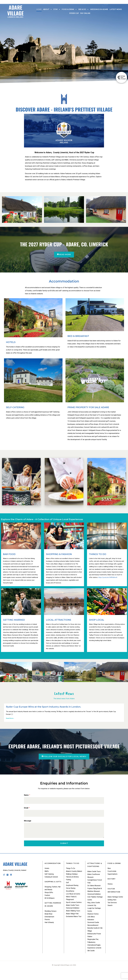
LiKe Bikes (91, 923)
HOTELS (11, 342)
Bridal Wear (49, 919)
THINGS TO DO (98, 555)
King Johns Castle (94, 908)
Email (26, 809)
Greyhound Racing (73, 893)
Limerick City (92, 911)
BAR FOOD (9, 555)
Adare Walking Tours (74, 920)
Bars (109, 871)
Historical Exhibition (73, 917)
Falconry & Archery (73, 883)
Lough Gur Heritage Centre (95, 916)
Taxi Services (112, 907)
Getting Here (112, 904)
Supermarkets (113, 877)
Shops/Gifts (49, 897)
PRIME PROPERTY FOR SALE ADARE (88, 408)
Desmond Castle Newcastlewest (94, 931)
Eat (64, 499)
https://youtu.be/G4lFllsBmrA (108, 578)
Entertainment (50, 922)
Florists (47, 925)
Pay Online (85, 13)
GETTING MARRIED (14, 620)
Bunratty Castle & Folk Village (94, 937)
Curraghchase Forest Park (95, 885)
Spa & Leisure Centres (74, 911)
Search (110, 910)
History (110, 887)
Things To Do (71, 871)
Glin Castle (91, 960)
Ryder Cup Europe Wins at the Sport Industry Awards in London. (43, 707)
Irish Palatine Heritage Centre (93, 903)
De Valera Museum (94, 890)
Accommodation (64, 282)
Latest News (116, 9)
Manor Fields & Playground (72, 906)
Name (26, 796)
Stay (57, 9)
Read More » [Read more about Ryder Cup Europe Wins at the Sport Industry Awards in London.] (10, 719)
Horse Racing (71, 896)
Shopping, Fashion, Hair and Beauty (53, 892)
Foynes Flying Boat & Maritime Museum (95, 894)
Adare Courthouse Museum (94, 879)
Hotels (47, 871)
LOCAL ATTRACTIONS (59, 620)
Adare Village (15, 11)
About (47, 9)
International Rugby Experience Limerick (95, 955)
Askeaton (91, 926)
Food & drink (69, 9)
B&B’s (47, 874)
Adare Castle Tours (73, 914)
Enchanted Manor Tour (74, 926)
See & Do (83, 9)
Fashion (48, 900)
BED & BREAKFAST (78, 336)
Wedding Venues (51, 916)
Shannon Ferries (93, 920)
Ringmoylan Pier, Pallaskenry (94, 949)
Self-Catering (50, 877)
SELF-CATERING (15, 408)
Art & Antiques (50, 903)
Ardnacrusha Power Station (95, 943)
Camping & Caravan (52, 880)
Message (28, 822)
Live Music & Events (73, 902)
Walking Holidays (72, 880)
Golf (68, 890)
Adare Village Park (73, 923)
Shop (21, 499)
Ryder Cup (74, 13)
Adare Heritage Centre (116, 901)
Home (39, 9)
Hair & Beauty (50, 928)
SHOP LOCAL (97, 620)
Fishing (69, 886)
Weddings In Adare (99, 9)
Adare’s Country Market (72, 876)
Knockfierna (70, 899)
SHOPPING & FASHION (59, 555)
